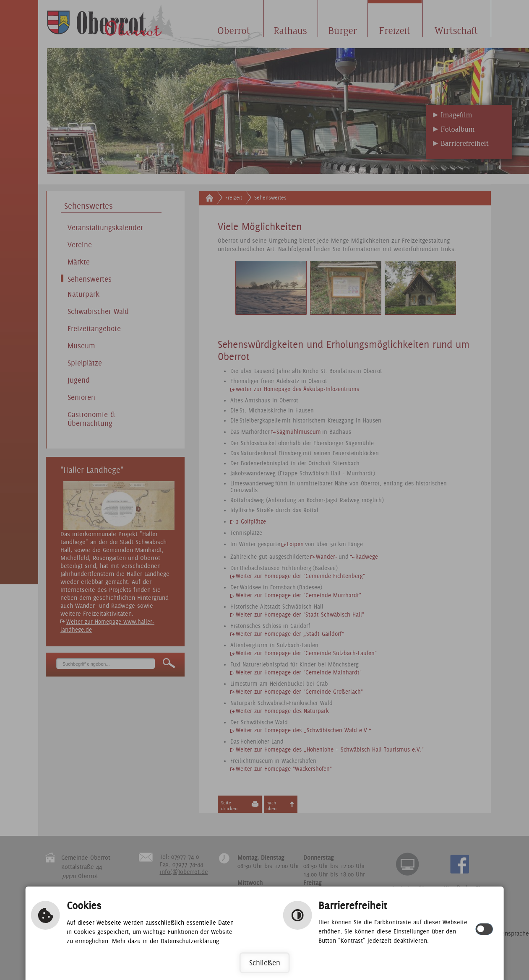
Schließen (265, 963)
